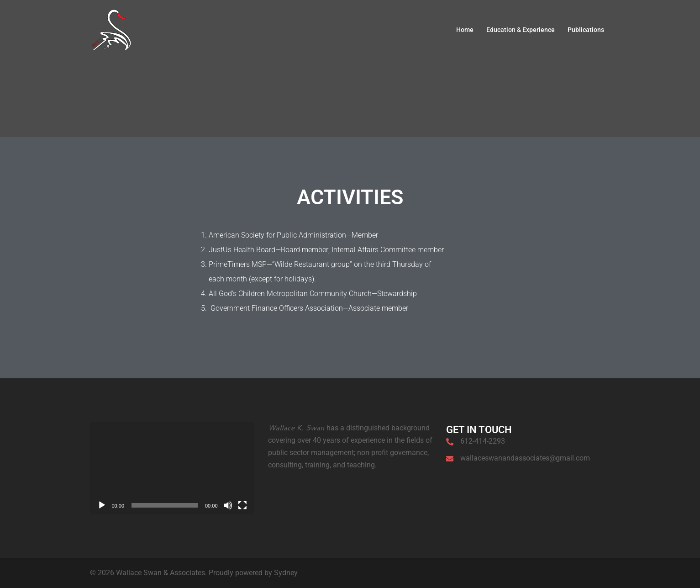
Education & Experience (521, 30)
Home (465, 30)
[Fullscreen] (242, 505)
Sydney (286, 573)
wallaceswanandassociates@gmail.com (525, 458)
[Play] (102, 505)
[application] (172, 468)
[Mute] (228, 505)
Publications (586, 30)
